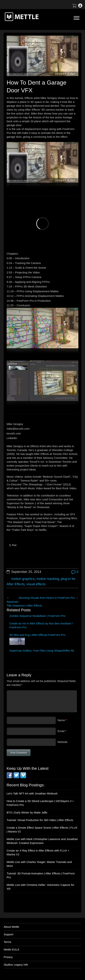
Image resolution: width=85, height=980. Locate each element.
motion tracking (48, 579)
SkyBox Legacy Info (16, 965)
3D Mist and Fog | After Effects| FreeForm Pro (37, 635)
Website (63, 742)
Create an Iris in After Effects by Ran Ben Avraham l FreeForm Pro (41, 625)
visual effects (36, 584)
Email (61, 731)
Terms (7, 942)
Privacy (8, 957)
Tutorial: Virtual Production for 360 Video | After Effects (40, 820)
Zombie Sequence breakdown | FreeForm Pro (37, 616)
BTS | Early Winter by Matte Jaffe (27, 812)
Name (61, 720)
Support (9, 934)
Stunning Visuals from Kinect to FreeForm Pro (47, 598)
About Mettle (11, 927)
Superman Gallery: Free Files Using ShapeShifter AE (42, 651)
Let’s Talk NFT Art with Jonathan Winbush (32, 793)
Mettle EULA (11, 949)
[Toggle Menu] (77, 18)
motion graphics (23, 579)
